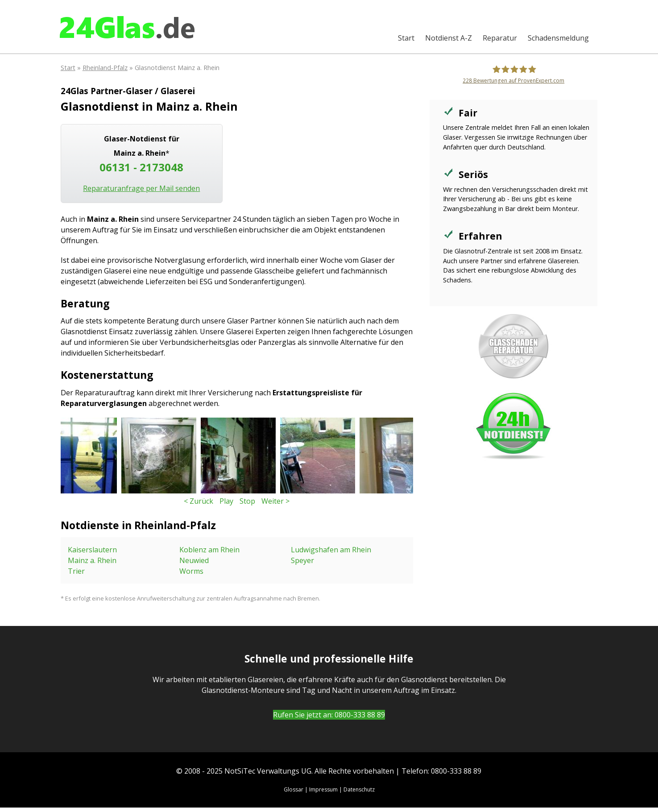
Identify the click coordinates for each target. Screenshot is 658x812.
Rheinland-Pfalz (105, 68)
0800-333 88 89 (360, 715)
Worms (191, 571)
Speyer (302, 560)
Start (406, 38)
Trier (76, 571)
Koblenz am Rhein (209, 550)
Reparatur (500, 38)
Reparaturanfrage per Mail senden (141, 188)
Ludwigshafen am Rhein (331, 550)
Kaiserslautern (92, 550)
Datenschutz (359, 789)
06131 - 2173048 (141, 167)
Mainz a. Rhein (92, 560)
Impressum (323, 789)
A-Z (449, 38)
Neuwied (194, 560)
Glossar (294, 789)
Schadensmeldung (558, 38)
